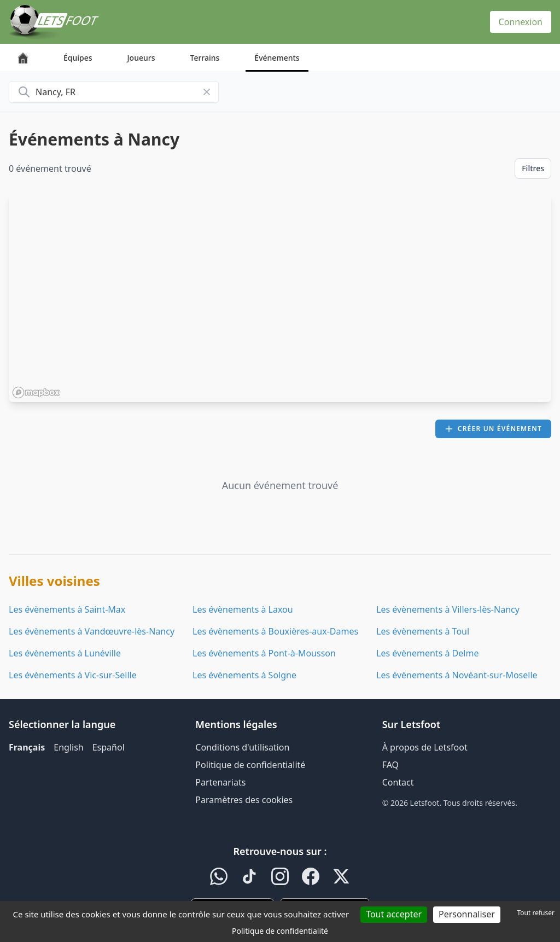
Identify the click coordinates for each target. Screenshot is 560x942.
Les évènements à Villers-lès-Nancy (448, 609)
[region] (280, 297)
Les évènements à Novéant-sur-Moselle (457, 675)
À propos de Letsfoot (425, 747)
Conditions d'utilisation (242, 747)
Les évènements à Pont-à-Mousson (264, 653)
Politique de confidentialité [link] (280, 931)
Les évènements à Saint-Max (67, 609)
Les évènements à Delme (427, 653)
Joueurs (141, 58)
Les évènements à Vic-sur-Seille (73, 675)
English (68, 747)
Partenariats (220, 782)
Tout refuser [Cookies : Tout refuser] (536, 913)
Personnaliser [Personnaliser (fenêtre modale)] (467, 914)
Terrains (205, 58)
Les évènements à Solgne (244, 675)
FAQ (390, 765)
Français (27, 747)
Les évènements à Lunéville (65, 653)
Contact (398, 782)
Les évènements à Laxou (243, 609)
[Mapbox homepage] (36, 392)
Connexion (521, 22)
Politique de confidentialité (250, 765)
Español (109, 747)
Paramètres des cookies (244, 800)
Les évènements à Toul (423, 631)
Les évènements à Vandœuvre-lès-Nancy (92, 631)
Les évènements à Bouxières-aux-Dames (275, 631)
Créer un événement (493, 429)
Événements (277, 58)
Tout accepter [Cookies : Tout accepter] (394, 914)
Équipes (78, 58)
